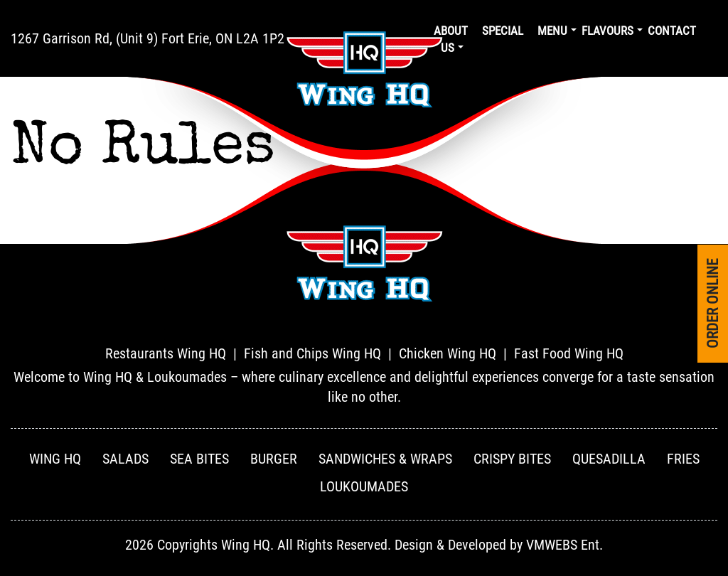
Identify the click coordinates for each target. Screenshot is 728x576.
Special (503, 31)
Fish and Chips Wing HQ (312, 353)
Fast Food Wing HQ (569, 353)
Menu (552, 31)
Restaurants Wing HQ (166, 353)
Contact (672, 31)
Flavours (607, 31)
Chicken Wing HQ (448, 353)
